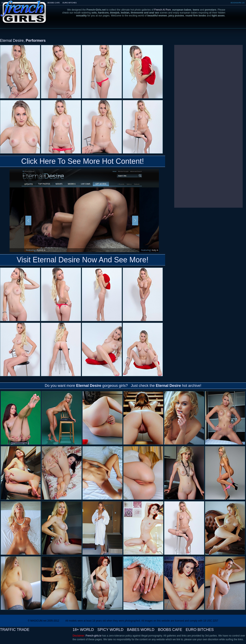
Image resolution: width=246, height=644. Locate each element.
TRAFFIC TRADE (15, 630)
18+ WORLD (83, 630)
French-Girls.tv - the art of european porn (23, 9)
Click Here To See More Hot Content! (83, 161)
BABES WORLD (141, 630)
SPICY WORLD (111, 630)
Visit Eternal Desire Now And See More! (83, 260)
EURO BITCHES (70, 3)
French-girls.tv (94, 636)
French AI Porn (163, 10)
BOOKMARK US (238, 3)
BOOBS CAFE (54, 3)
